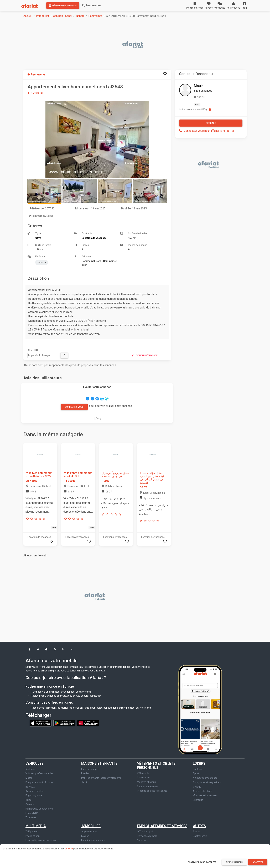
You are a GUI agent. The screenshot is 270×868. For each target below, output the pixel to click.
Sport (196, 773)
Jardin (85, 782)
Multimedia (36, 826)
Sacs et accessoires (148, 786)
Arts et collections (203, 791)
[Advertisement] (127, 45)
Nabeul (80, 16)
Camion (30, 804)
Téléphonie (32, 832)
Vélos (28, 800)
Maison (85, 836)
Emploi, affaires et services (162, 826)
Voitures (30, 769)
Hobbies (197, 769)
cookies (69, 849)
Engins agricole (34, 795)
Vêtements (143, 773)
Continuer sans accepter (202, 862)
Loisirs (199, 763)
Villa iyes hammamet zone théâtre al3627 (39, 475)
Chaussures (144, 778)
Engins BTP (32, 813)
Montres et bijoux (146, 782)
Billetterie (198, 800)
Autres (199, 826)
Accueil (28, 16)
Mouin (199, 86)
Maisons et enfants (99, 763)
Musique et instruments (206, 795)
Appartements (89, 832)
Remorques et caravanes (39, 809)
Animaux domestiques (205, 778)
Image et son (33, 836)
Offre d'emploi (145, 832)
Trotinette (31, 817)
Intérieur (86, 773)
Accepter (258, 862)
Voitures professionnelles (39, 773)
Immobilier (43, 16)
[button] (244, 6)
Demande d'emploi (147, 836)
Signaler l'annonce (145, 355)
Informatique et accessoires (41, 840)
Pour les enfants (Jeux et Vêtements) (102, 778)
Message (211, 123)
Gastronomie (200, 836)
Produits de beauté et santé (152, 791)
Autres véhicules (35, 791)
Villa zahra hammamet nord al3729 (78, 475)
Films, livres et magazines (207, 782)
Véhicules (34, 763)
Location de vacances (93, 840)
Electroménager (90, 769)
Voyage (197, 787)
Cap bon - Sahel (63, 16)
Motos (29, 778)
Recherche (36, 75)
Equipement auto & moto (39, 782)
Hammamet (95, 16)
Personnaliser (234, 862)
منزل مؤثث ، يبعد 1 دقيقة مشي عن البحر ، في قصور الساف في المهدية (153, 478)
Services (142, 840)
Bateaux (30, 787)
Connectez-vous (74, 407)
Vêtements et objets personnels (156, 766)
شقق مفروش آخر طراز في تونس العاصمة (115, 475)
